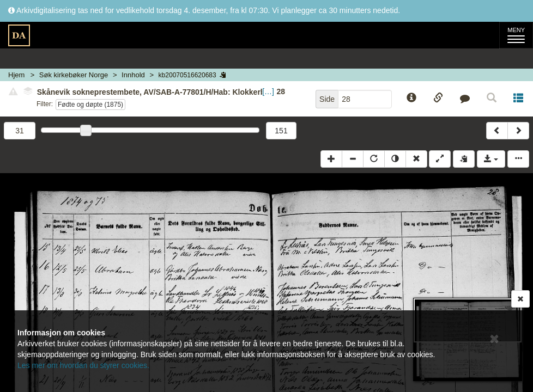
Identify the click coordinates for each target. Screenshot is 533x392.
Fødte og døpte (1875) (90, 105)
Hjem (16, 75)
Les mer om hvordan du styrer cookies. (83, 365)
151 (281, 131)
